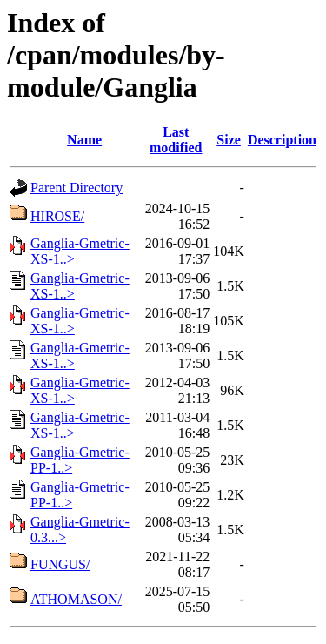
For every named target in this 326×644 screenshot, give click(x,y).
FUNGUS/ (60, 564)
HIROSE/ (57, 216)
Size (229, 140)
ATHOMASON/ (76, 599)
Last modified (176, 140)
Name (84, 140)
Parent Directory (77, 188)
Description (282, 140)
